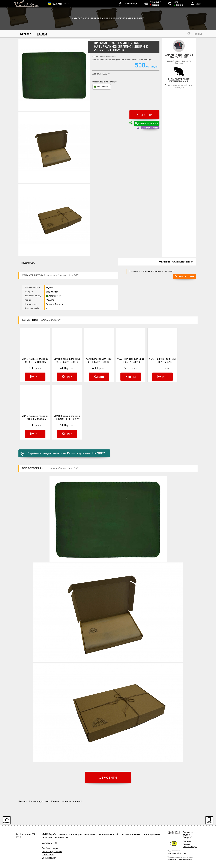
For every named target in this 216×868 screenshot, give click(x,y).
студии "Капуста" (188, 829)
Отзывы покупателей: (176, 262)
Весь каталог (49, 851)
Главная (7, 823)
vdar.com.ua (25, 827)
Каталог (26, 34)
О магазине (48, 848)
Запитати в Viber (150, 125)
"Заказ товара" (190, 840)
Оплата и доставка (52, 844)
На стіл (42, 34)
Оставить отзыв (184, 275)
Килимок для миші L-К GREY (127, 18)
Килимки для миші (39, 794)
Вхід (199, 4)
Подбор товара (50, 841)
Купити (35, 375)
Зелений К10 (102, 87)
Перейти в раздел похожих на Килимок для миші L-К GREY (60, 447)
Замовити (145, 113)
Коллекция (42, 320)
